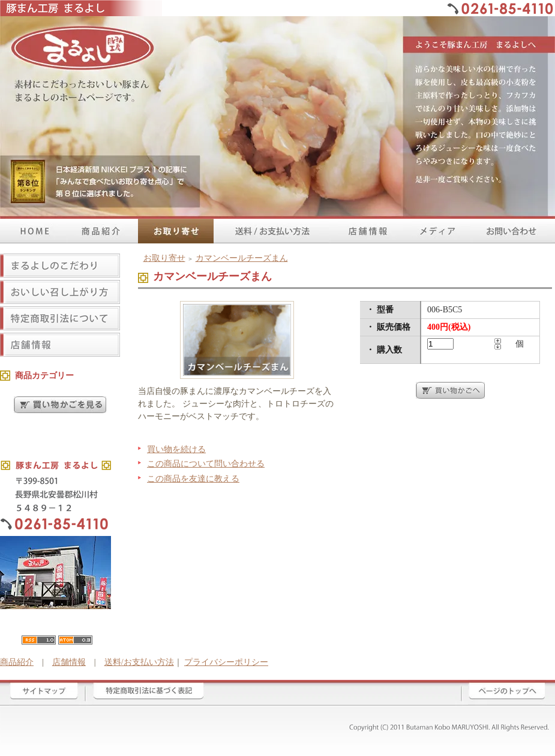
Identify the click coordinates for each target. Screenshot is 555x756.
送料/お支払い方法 (139, 662)
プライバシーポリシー (226, 662)
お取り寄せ (164, 258)
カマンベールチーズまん (242, 258)
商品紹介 (17, 662)
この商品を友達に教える (193, 479)
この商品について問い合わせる (206, 464)
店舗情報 (69, 662)
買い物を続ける (176, 449)
